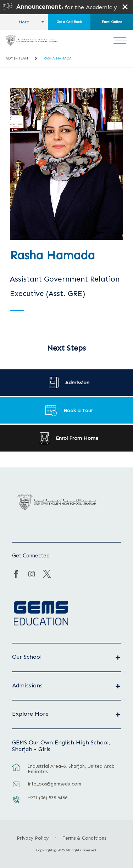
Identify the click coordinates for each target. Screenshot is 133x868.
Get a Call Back (69, 22)
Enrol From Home (77, 438)
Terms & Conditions (84, 838)
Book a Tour (78, 410)
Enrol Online (112, 22)
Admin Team (17, 58)
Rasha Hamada (58, 58)
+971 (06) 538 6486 (48, 798)
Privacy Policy (33, 838)
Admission (77, 382)
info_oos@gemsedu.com (54, 784)
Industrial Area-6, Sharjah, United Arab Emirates (71, 769)
